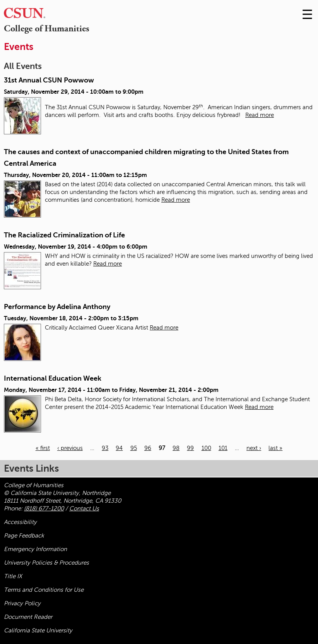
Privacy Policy (22, 603)
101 (223, 448)
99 (190, 448)
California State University (38, 630)
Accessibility (20, 522)
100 (206, 448)
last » (275, 448)
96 (148, 448)
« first (43, 448)
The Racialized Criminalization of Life (64, 235)
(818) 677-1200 (44, 508)
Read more (260, 115)
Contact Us (84, 508)
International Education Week (53, 378)
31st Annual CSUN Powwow (49, 80)
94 (119, 448)
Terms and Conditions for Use (44, 590)
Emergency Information (35, 549)
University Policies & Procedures (46, 563)
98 (176, 448)
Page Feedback (24, 536)
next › (254, 448)
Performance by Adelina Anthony (57, 307)
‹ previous (70, 448)
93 (105, 448)
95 (134, 448)
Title (13, 576)
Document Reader (28, 617)
